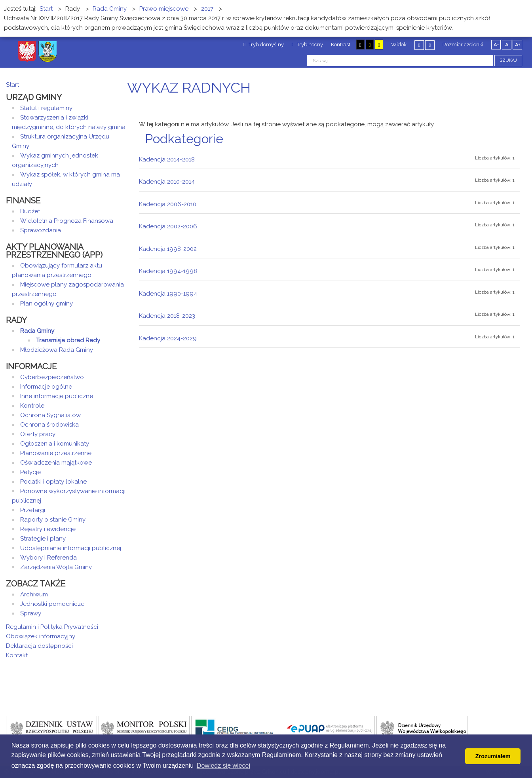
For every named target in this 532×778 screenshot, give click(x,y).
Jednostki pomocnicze (52, 604)
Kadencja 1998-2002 (168, 249)
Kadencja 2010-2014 (167, 182)
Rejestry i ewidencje (48, 529)
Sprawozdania (41, 230)
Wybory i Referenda (48, 558)
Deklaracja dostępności (39, 646)
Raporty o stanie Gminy (53, 520)
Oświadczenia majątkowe (56, 463)
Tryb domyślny (264, 45)
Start (12, 85)
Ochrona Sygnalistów (50, 415)
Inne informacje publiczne (57, 396)
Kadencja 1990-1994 (168, 294)
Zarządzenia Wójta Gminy (56, 567)
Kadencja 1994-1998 (168, 271)
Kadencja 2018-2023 (167, 316)
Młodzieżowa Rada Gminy (57, 350)
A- (496, 45)
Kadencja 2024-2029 (168, 338)
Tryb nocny (307, 45)
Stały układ (419, 45)
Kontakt (17, 655)
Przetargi (33, 510)
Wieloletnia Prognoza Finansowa (67, 221)
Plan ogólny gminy (47, 304)
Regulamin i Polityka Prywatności (52, 627)
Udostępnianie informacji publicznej (71, 548)
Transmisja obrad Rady (68, 340)
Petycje (30, 472)
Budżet (30, 211)
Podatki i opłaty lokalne (53, 482)
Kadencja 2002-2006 (168, 226)
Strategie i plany (43, 539)
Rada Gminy (37, 331)
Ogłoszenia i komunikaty (55, 444)
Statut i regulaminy (46, 108)
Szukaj (508, 60)
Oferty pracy (38, 434)
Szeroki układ (430, 45)
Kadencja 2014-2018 (167, 159)
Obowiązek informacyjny (41, 636)
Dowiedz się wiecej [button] (223, 766)
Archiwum (34, 594)
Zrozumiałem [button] (493, 756)
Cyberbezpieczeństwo (52, 377)
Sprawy (31, 613)
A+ (518, 45)
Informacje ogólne (46, 387)
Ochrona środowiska (49, 425)
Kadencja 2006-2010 (168, 204)
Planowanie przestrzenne (56, 453)
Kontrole (32, 406)
